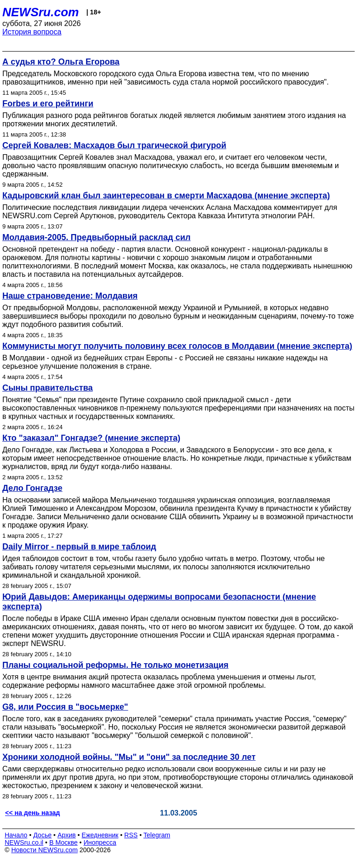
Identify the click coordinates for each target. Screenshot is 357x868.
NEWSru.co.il (24, 842)
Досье (42, 835)
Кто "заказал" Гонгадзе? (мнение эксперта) (91, 438)
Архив (67, 835)
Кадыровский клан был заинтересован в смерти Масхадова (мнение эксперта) (166, 196)
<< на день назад (33, 813)
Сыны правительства (48, 388)
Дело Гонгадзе (32, 488)
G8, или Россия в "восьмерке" (65, 707)
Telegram (157, 835)
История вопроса (32, 32)
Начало (16, 835)
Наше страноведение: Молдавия (70, 296)
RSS (131, 835)
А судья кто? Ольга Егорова (61, 62)
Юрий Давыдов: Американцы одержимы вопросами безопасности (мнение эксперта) (159, 602)
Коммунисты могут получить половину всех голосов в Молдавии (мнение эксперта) (177, 346)
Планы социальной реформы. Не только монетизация (116, 665)
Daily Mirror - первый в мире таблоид (79, 547)
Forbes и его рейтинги (48, 104)
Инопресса (100, 842)
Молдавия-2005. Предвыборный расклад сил (96, 237)
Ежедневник (100, 835)
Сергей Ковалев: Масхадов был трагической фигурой (114, 145)
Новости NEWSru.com (44, 850)
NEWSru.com (41, 12)
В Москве (63, 842)
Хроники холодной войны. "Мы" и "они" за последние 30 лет (129, 757)
